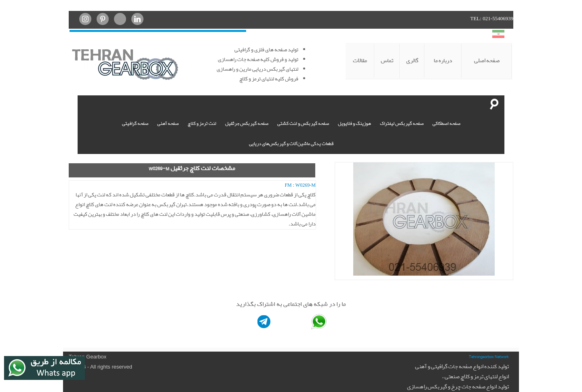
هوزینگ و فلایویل (354, 123)
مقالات (360, 61)
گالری (412, 61)
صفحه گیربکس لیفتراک (402, 123)
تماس (387, 61)
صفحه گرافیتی (135, 123)
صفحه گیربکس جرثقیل (247, 123)
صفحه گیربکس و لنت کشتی (303, 123)
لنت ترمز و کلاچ (202, 123)
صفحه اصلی (487, 61)
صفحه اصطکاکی (446, 123)
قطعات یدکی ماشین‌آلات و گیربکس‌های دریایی (291, 143)
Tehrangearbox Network (489, 356)
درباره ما (443, 61)
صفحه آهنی (168, 123)
